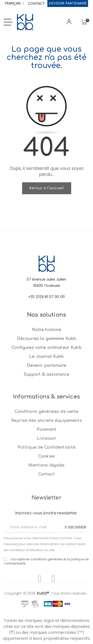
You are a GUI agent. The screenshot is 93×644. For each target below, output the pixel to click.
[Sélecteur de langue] (14, 3)
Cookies (46, 522)
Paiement (46, 495)
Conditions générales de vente (46, 477)
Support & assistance (47, 405)
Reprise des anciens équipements (46, 486)
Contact (36, 4)
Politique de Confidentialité (47, 513)
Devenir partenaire (68, 3)
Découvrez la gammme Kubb (46, 369)
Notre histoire (47, 360)
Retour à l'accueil (47, 188)
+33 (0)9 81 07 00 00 (46, 313)
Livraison (46, 504)
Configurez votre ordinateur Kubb (46, 378)
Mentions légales (46, 530)
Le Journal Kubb (46, 387)
